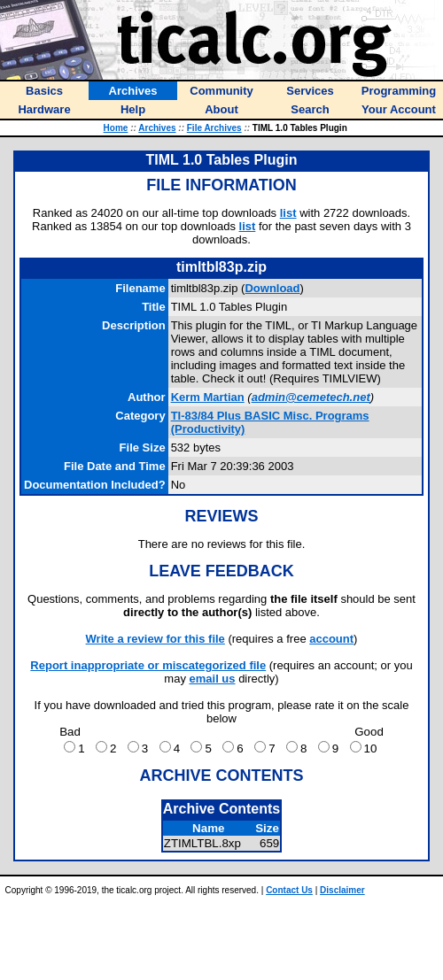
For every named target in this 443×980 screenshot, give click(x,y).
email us (213, 679)
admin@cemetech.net (311, 397)
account (331, 639)
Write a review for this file (155, 639)
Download (272, 288)
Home (116, 128)
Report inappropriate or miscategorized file (148, 665)
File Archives (214, 128)
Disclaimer (342, 890)
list (288, 213)
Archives (157, 128)
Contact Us (289, 890)
